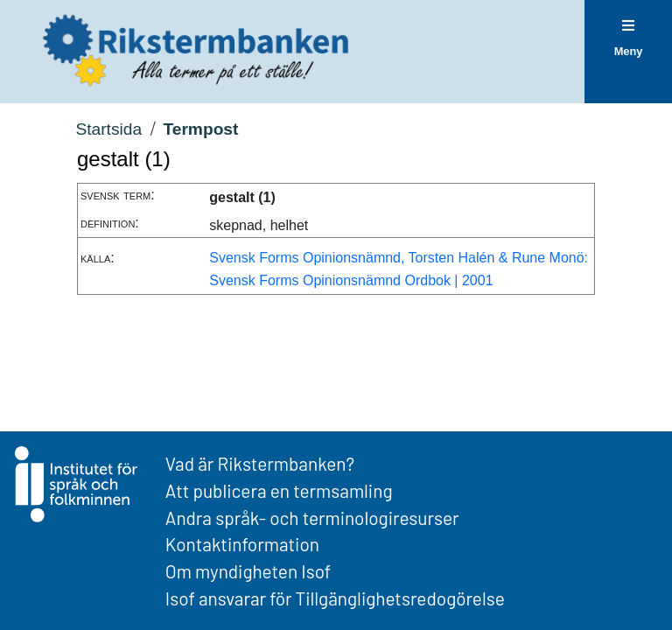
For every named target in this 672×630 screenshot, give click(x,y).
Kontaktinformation (242, 544)
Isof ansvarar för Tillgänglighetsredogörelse (335, 598)
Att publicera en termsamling (279, 490)
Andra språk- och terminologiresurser (312, 518)
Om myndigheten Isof (248, 571)
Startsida (108, 129)
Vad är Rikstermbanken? (260, 463)
